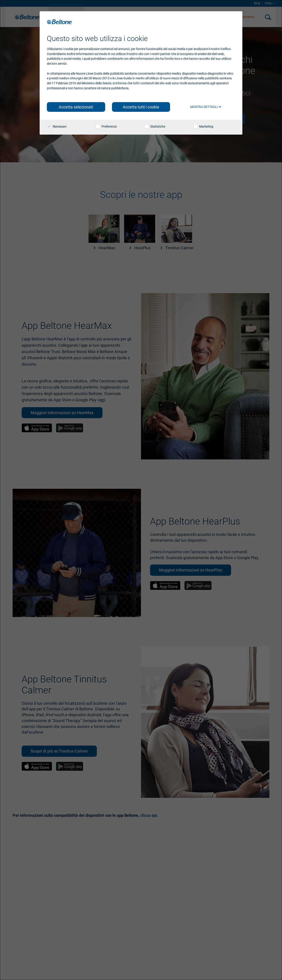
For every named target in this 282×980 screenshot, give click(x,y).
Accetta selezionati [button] (76, 107)
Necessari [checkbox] (57, 126)
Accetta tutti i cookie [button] (141, 107)
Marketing (203, 126)
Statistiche (155, 126)
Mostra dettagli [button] (206, 107)
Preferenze (106, 126)
